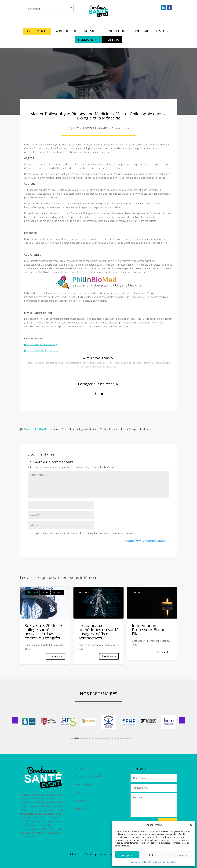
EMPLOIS (112, 40)
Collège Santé (32, 592)
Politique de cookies (139, 862)
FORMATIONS (88, 40)
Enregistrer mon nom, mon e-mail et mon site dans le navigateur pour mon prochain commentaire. (83, 533)
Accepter (127, 855)
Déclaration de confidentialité (163, 862)
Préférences (180, 855)
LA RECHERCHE (66, 32)
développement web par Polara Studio (107, 854)
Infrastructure (77, 854)
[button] (191, 825)
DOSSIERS (91, 31)
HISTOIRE (163, 32)
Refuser (153, 855)
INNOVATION (115, 32)
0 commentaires (120, 128)
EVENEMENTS (37, 32)
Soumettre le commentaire (146, 541)
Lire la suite (55, 656)
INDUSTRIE (141, 32)
